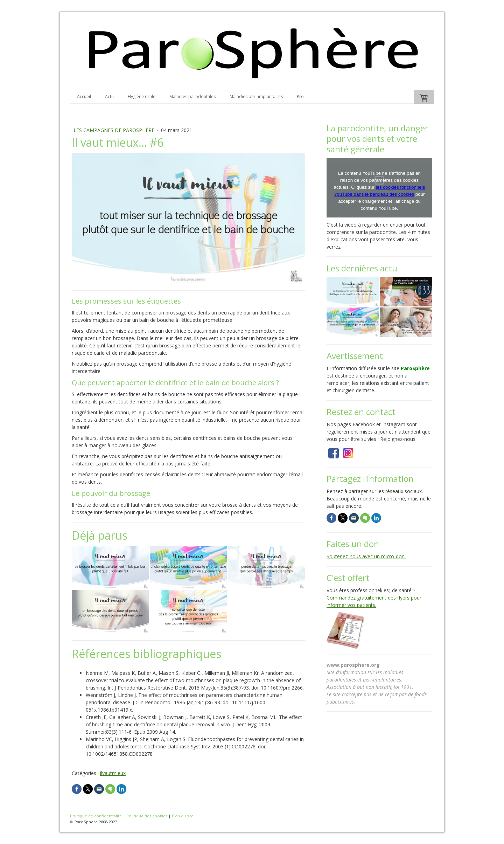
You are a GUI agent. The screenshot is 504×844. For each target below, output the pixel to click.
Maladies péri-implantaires (256, 96)
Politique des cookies (147, 816)
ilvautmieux (113, 773)
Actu (109, 96)
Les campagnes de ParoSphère (115, 130)
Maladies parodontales (192, 96)
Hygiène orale (142, 96)
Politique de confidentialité (96, 816)
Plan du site (183, 816)
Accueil (84, 96)
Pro (300, 96)
